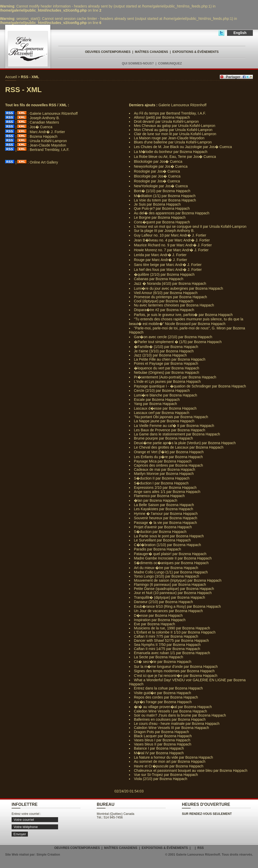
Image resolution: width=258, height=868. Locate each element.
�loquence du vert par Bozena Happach (167, 368)
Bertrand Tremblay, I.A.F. (50, 150)
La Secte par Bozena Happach (159, 657)
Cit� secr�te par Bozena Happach (163, 662)
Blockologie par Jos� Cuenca (158, 161)
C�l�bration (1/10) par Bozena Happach (167, 545)
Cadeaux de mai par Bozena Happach (164, 469)
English (240, 33)
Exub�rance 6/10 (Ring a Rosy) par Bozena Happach (177, 606)
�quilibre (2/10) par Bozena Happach (164, 274)
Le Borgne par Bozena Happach (160, 217)
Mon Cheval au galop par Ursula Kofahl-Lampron (173, 130)
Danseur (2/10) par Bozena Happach (163, 602)
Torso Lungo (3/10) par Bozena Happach (167, 576)
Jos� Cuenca (41, 127)
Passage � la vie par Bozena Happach (165, 523)
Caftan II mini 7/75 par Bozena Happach (166, 636)
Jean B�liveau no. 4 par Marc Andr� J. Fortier (172, 240)
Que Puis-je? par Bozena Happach (162, 208)
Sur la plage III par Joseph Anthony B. (164, 231)
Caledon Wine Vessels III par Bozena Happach (171, 728)
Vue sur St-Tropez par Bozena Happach (166, 775)
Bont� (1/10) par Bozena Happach (162, 191)
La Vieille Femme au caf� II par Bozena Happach (174, 426)
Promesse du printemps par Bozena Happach (170, 297)
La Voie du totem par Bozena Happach (165, 200)
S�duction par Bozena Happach (160, 532)
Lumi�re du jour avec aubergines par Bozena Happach (179, 288)
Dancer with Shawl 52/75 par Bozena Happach (171, 640)
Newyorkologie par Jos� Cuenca (161, 166)
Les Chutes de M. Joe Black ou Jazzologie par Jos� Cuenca (183, 147)
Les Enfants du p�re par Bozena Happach (168, 457)
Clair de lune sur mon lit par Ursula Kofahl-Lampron (175, 134)
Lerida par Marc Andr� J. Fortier (160, 255)
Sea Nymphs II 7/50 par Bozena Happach (167, 645)
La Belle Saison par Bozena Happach (164, 505)
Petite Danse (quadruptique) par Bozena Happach (174, 589)
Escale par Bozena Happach (157, 400)
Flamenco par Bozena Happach (159, 496)
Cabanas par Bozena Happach (159, 279)
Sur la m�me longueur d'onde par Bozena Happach (176, 667)
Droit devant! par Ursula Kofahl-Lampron (166, 121)
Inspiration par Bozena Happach (160, 620)
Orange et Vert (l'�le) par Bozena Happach (169, 452)
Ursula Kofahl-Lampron (48, 141)
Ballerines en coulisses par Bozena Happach (170, 719)
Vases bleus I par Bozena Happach (162, 740)
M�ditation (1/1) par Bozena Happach (165, 196)
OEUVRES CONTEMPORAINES (108, 52)
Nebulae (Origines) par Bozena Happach (167, 372)
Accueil (11, 77)
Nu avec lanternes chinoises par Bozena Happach (174, 305)
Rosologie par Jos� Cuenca (157, 171)
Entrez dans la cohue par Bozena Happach (168, 688)
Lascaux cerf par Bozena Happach (162, 413)
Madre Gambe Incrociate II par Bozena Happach (173, 558)
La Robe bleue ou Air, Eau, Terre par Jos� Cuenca (175, 157)
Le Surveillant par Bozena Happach (162, 540)
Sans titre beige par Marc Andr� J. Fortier (168, 265)
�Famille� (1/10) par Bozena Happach (166, 347)
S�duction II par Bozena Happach (162, 478)
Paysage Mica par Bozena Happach (163, 461)
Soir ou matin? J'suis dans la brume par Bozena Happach (180, 715)
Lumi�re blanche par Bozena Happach (166, 395)
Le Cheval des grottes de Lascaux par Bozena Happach (179, 447)
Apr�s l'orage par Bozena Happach (163, 702)
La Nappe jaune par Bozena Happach (164, 421)
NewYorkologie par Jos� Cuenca (161, 186)
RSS (201, 848)
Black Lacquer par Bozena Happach (163, 736)
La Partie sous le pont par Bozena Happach (169, 536)
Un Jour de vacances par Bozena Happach (168, 611)
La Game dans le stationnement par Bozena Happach (177, 434)
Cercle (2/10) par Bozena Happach (162, 391)
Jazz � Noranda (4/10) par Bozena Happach (170, 283)
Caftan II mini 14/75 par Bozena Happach (167, 649)
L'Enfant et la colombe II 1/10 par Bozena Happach (175, 632)
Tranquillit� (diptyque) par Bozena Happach (170, 597)
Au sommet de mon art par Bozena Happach (170, 761)
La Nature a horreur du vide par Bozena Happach (174, 757)
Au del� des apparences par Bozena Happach (172, 213)
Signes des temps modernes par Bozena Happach (174, 671)
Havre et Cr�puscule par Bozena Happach (169, 766)
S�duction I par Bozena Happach (161, 483)
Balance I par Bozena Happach (159, 748)
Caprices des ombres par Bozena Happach (168, 465)
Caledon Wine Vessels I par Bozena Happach (170, 711)
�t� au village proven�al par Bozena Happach (173, 707)
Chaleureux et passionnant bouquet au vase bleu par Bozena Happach (191, 770)
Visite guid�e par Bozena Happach (163, 693)
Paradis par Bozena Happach (158, 549)
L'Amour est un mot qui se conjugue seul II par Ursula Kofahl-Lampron (190, 226)
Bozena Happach (43, 136)
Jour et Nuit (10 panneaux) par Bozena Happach (173, 593)
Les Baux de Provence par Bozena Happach (170, 430)
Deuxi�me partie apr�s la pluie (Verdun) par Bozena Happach (185, 443)
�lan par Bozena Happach (156, 500)
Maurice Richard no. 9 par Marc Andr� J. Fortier (173, 245)
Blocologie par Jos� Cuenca (157, 176)
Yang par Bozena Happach (155, 404)
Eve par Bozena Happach (155, 624)
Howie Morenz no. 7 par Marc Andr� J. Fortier (171, 250)
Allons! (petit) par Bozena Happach (162, 117)
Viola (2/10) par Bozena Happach (161, 779)
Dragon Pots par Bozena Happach (161, 732)
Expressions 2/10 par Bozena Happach (165, 488)
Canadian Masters (44, 122)
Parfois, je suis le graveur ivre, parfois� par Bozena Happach (183, 315)
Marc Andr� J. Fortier (47, 132)
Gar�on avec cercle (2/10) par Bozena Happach (173, 337)
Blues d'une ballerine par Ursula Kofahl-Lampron (173, 142)
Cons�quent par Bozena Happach (162, 222)
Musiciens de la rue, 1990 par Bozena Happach (172, 628)
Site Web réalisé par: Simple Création (33, 855)
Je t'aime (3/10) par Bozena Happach (164, 351)
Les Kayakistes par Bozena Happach (164, 509)
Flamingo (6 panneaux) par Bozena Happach (170, 585)
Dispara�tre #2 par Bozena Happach (164, 310)
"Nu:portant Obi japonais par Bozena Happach (171, 417)
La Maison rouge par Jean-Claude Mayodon (169, 138)
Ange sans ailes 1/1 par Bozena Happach (167, 492)
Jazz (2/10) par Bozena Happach (160, 355)
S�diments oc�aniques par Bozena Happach (171, 563)
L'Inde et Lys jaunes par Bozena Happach (167, 382)
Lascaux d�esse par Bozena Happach (165, 408)
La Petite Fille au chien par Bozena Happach (170, 359)
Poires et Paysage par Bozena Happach (166, 363)
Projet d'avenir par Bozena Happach (163, 527)
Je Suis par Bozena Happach (157, 204)
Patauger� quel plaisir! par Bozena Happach (170, 554)
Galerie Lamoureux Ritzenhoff (54, 113)
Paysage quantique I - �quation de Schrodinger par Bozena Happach (190, 386)
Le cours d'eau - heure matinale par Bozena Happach (177, 724)
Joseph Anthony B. (45, 118)
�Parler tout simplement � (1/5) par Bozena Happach (178, 342)
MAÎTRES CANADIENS (152, 52)
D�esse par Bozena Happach (158, 615)
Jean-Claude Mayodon (48, 145)
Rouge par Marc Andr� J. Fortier (160, 260)
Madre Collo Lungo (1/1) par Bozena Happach (171, 572)
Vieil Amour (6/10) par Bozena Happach (166, 293)
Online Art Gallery (44, 162)
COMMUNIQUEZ (170, 63)
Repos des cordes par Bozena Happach (166, 697)
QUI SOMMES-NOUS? (138, 63)
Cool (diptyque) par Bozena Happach (164, 301)
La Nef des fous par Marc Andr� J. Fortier (168, 270)
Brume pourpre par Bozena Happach (163, 438)
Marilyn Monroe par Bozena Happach (164, 474)
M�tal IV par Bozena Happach (159, 753)
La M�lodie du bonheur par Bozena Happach (171, 152)
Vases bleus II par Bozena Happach (163, 744)
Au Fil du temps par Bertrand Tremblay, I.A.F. (170, 113)
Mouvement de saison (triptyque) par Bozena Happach (178, 580)
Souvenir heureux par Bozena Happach (166, 518)
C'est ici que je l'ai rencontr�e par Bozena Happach (176, 676)
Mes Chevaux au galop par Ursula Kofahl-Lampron (175, 126)
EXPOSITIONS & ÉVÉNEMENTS (195, 52)
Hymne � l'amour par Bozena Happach (166, 514)
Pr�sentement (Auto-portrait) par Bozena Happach (175, 377)
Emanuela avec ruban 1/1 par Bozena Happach (172, 653)
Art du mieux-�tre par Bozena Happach (166, 568)
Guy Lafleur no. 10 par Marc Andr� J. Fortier (170, 235)
